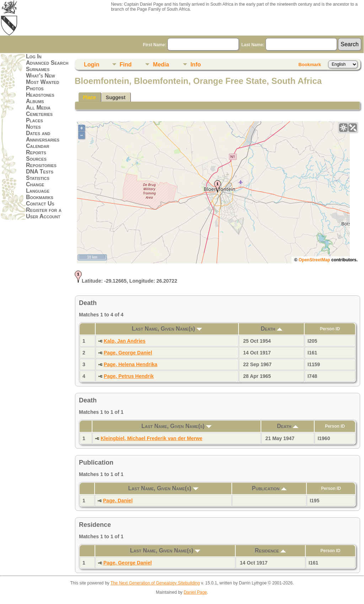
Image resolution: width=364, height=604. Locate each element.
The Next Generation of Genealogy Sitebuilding (155, 583)
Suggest (116, 97)
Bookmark (310, 65)
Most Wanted (42, 82)
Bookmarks (40, 197)
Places (34, 120)
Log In (34, 56)
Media (161, 65)
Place (89, 97)
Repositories (41, 165)
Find (126, 65)
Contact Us (40, 204)
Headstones (40, 95)
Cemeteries (39, 114)
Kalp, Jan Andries (125, 341)
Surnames (38, 69)
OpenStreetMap (314, 260)
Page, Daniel (118, 501)
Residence (270, 550)
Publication (269, 488)
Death (272, 329)
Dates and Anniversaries (43, 136)
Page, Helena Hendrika (131, 364)
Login (92, 65)
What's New (41, 76)
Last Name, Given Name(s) (167, 329)
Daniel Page (195, 592)
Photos (35, 88)
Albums (35, 101)
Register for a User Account (44, 213)
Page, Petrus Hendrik (129, 376)
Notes (33, 127)
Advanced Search (47, 63)
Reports (36, 152)
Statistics (38, 178)
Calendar (38, 146)
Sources (36, 159)
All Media (38, 108)
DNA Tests (40, 172)
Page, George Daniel (128, 353)
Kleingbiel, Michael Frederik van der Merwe (151, 438)
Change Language (38, 188)
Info (196, 65)
